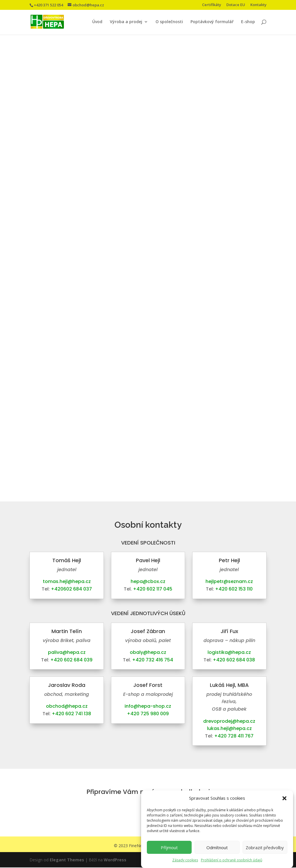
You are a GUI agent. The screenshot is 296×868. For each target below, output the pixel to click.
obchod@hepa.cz (67, 706)
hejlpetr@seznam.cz (229, 581)
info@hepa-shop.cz (148, 706)
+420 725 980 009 (148, 714)
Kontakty (258, 5)
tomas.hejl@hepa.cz (67, 581)
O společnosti (169, 22)
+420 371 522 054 (48, 5)
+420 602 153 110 (234, 589)
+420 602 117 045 (153, 589)
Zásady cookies (185, 860)
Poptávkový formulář (212, 22)
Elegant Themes (67, 860)
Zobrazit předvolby (265, 847)
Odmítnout (217, 847)
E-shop (248, 22)
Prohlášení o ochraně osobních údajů (232, 860)
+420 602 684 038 (234, 660)
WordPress (115, 860)
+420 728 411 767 (234, 736)
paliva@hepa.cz (67, 652)
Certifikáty (212, 5)
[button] (284, 798)
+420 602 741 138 (71, 714)
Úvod (97, 22)
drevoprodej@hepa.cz (229, 721)
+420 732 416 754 (153, 660)
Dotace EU (236, 5)
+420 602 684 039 (71, 660)
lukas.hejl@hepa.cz (229, 728)
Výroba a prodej (126, 22)
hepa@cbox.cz (148, 581)
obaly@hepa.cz (148, 652)
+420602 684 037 (71, 589)
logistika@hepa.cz (229, 652)
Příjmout (169, 847)
